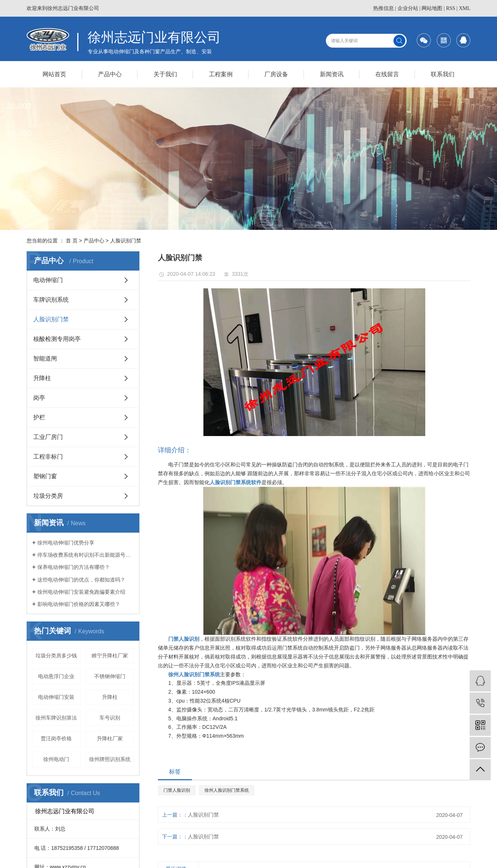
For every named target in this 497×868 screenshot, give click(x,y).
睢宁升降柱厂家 (110, 656)
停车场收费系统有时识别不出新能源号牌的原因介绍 (86, 555)
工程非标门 (48, 457)
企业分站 (408, 8)
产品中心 (110, 74)
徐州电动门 (56, 759)
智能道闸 (45, 358)
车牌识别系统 (51, 300)
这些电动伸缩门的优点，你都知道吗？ (81, 580)
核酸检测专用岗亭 (57, 339)
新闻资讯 (332, 74)
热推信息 (383, 8)
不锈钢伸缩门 (110, 676)
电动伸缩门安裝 (56, 697)
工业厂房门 (48, 437)
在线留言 (387, 74)
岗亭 (39, 398)
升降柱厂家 (110, 738)
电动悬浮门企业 (56, 676)
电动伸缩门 (48, 280)
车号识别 (110, 718)
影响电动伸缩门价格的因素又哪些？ (79, 604)
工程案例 (221, 74)
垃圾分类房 (48, 496)
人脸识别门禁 (126, 241)
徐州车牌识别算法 (56, 718)
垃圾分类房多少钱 (56, 656)
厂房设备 (276, 74)
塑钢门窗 (45, 476)
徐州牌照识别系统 (110, 759)
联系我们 (443, 74)
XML (465, 8)
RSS (451, 8)
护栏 (39, 417)
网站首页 (54, 74)
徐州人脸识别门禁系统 (227, 790)
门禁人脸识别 (177, 790)
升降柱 (42, 378)
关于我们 (165, 74)
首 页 (72, 241)
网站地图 (432, 8)
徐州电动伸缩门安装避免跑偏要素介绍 (81, 592)
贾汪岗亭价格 (56, 738)
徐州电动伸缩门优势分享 (66, 543)
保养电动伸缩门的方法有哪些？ (74, 567)
